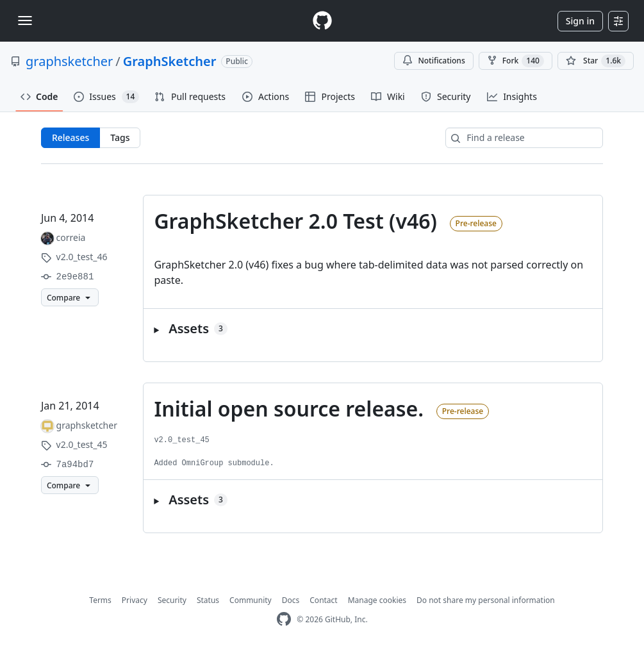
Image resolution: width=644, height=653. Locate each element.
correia (71, 237)
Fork (516, 61)
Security (172, 600)
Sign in (580, 21)
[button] (373, 329)
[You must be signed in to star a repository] (596, 61)
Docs (291, 600)
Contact (323, 600)
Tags (120, 137)
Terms (100, 600)
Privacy (135, 600)
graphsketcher (69, 61)
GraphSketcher (170, 61)
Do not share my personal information (486, 600)
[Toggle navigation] (25, 21)
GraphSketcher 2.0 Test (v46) (295, 221)
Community (251, 600)
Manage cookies (377, 600)
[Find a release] (524, 138)
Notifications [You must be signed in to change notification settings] (433, 61)
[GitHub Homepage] (284, 619)
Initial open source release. (289, 409)
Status (208, 600)
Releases (70, 137)
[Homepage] (322, 21)
